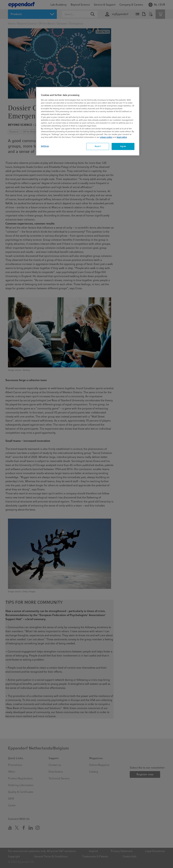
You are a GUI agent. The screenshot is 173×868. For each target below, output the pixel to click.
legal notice (122, 137)
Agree (123, 146)
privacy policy (106, 137)
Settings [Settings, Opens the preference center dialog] (45, 146)
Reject (98, 146)
